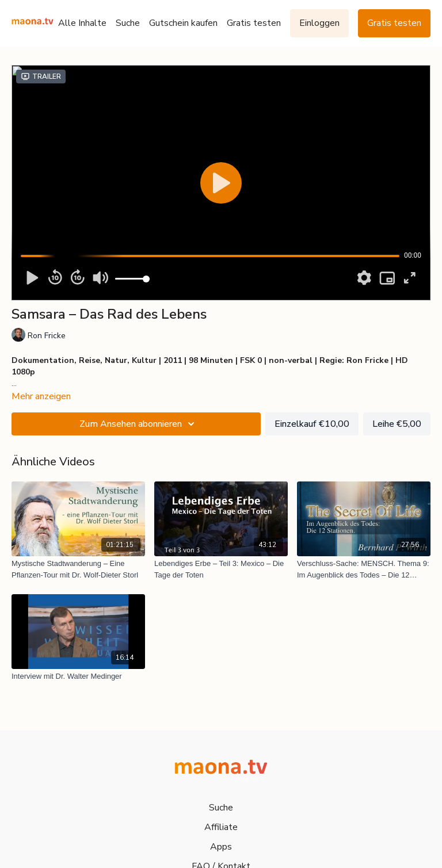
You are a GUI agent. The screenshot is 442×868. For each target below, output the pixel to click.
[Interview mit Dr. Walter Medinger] (78, 676)
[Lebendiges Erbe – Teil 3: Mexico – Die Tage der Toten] (221, 569)
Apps (221, 847)
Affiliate (221, 827)
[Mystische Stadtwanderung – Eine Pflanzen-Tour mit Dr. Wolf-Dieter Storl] (78, 569)
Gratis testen (254, 23)
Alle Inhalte (82, 23)
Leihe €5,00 (397, 424)
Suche (128, 23)
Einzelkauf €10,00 (312, 424)
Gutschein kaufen (183, 23)
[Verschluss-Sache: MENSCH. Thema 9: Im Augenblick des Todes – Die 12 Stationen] (364, 569)
